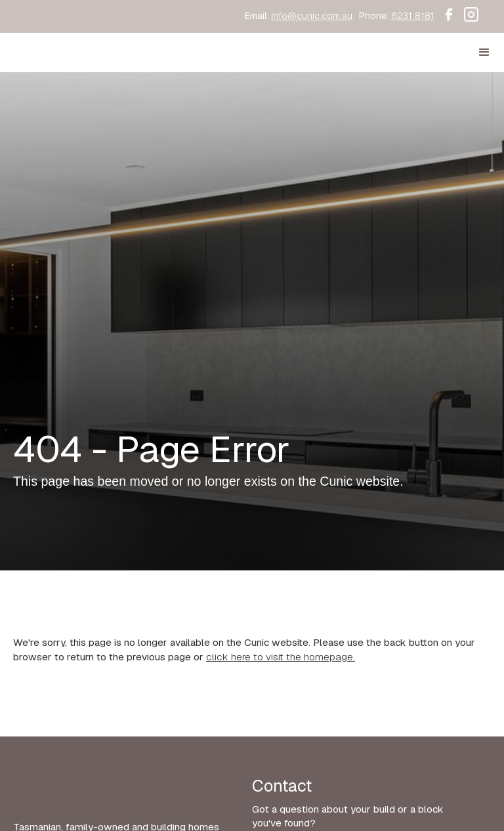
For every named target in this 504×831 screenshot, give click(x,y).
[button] (484, 53)
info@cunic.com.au (312, 16)
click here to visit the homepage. (281, 657)
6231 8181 (413, 16)
